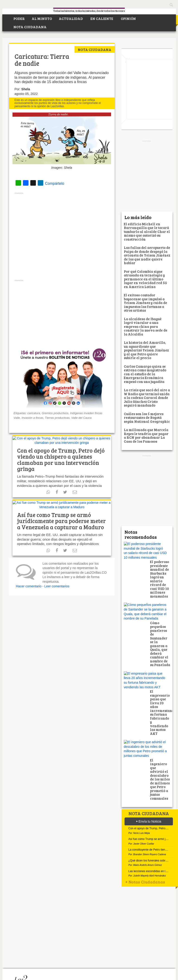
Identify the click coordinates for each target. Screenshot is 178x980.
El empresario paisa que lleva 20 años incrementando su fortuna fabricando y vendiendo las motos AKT (163, 658)
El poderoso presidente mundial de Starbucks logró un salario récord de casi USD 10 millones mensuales (160, 561)
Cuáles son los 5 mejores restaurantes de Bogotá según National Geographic (147, 418)
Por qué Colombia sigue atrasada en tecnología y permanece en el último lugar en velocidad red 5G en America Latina (145, 279)
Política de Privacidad (54, 976)
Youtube (56, 951)
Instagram (73, 951)
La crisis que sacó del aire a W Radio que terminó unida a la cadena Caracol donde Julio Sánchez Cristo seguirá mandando (147, 398)
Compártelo (33, 183)
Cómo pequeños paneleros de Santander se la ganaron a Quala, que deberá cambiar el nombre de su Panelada (160, 607)
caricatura (34, 412)
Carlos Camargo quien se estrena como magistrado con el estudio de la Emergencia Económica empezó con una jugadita (145, 374)
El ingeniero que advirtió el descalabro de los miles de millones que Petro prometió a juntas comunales (160, 706)
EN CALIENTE (101, 19)
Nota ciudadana (95, 49)
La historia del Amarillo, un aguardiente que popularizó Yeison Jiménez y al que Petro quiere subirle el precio (146, 350)
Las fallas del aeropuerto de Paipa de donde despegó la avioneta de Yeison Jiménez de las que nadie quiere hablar (147, 255)
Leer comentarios (57, 567)
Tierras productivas (57, 416)
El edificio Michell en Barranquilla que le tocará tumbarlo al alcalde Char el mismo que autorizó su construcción (147, 232)
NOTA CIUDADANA (30, 27)
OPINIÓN (128, 19)
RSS (64, 951)
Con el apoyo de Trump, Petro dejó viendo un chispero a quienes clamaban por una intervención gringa (61, 449)
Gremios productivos (55, 412)
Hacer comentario (29, 567)
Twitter (48, 951)
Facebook (39, 951)
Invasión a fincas (32, 416)
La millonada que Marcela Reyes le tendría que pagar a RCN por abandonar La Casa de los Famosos (146, 435)
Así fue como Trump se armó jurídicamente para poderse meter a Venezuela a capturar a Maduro (61, 502)
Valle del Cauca (81, 416)
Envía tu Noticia (149, 749)
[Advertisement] (62, 236)
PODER (19, 19)
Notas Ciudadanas (145, 849)
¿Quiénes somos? (22, 976)
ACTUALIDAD (71, 19)
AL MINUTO (42, 19)
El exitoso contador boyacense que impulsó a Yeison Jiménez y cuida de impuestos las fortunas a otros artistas (145, 303)
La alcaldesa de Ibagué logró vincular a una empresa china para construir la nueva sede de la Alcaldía (146, 326)
